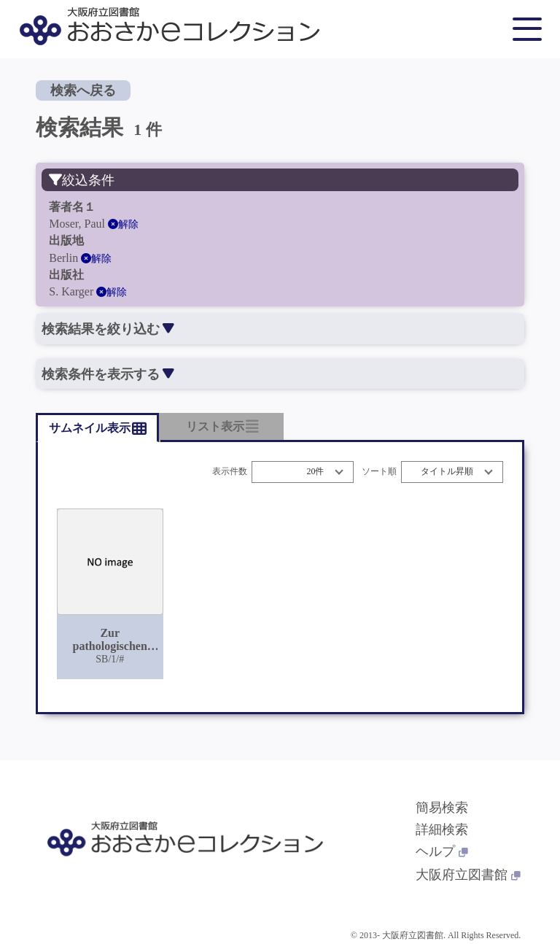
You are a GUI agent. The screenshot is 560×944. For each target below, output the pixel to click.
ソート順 (379, 472)
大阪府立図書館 (468, 875)
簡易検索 (442, 808)
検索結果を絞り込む (108, 329)
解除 (123, 224)
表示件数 (230, 472)
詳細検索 (442, 829)
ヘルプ (442, 851)
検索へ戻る (83, 90)
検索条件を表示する (108, 374)
